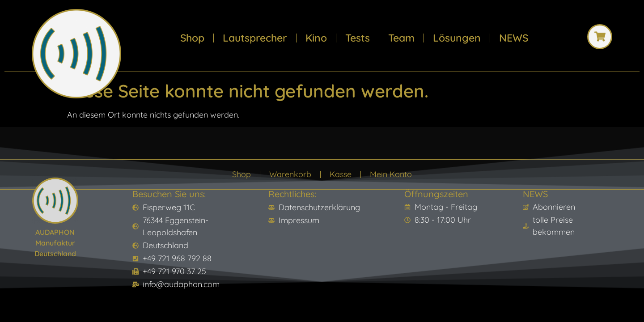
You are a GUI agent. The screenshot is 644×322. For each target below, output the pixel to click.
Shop (192, 38)
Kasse (341, 174)
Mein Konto (391, 174)
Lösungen (457, 38)
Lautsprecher (255, 38)
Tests (358, 38)
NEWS (514, 38)
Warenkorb (290, 174)
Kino (316, 38)
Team (401, 38)
